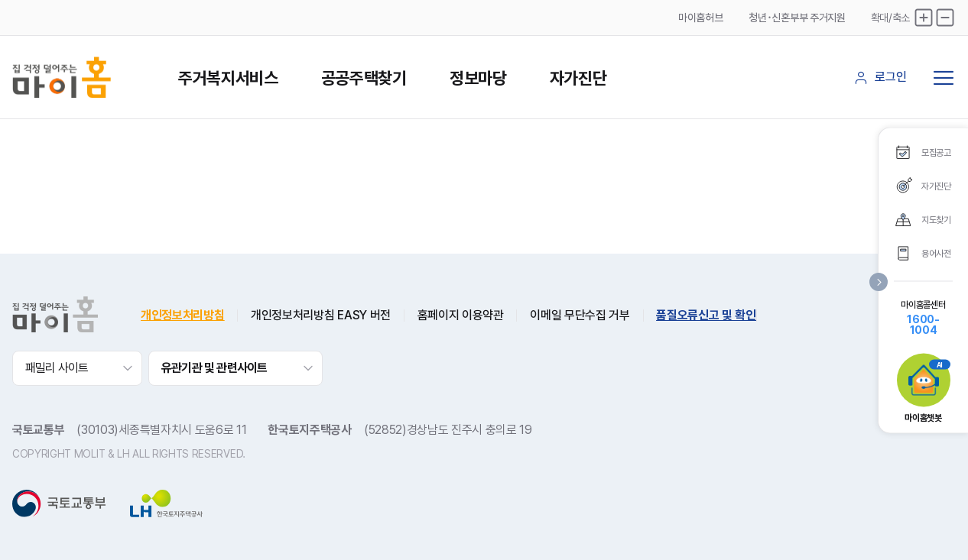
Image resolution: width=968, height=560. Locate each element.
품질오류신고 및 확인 (706, 316)
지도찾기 (936, 219)
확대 (924, 18)
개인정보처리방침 (182, 316)
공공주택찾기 (364, 78)
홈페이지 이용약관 (461, 316)
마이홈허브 (700, 18)
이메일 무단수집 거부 (580, 316)
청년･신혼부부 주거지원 (797, 18)
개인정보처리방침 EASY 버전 (321, 316)
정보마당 (478, 78)
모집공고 (936, 152)
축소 (945, 18)
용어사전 (936, 253)
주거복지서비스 (228, 78)
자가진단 (578, 78)
